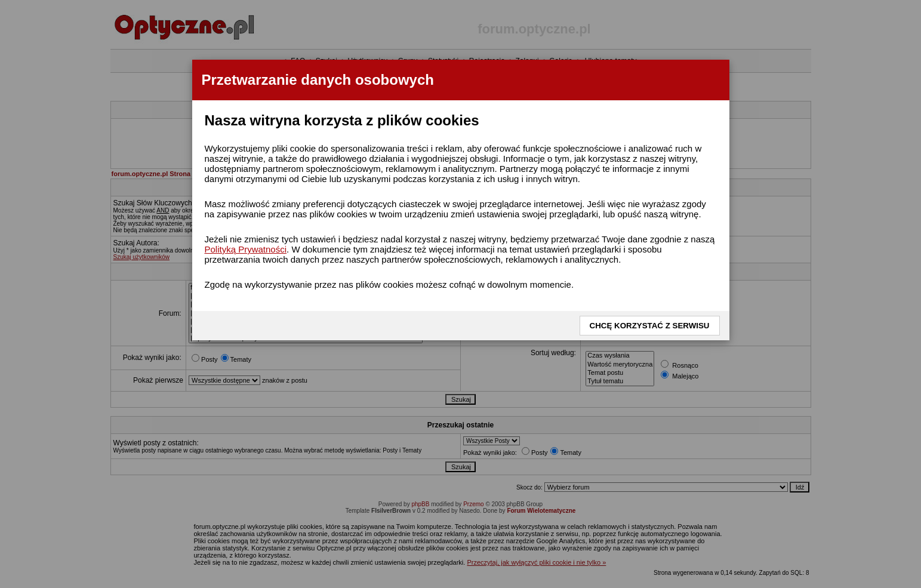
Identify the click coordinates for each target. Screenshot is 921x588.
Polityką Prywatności (246, 249)
